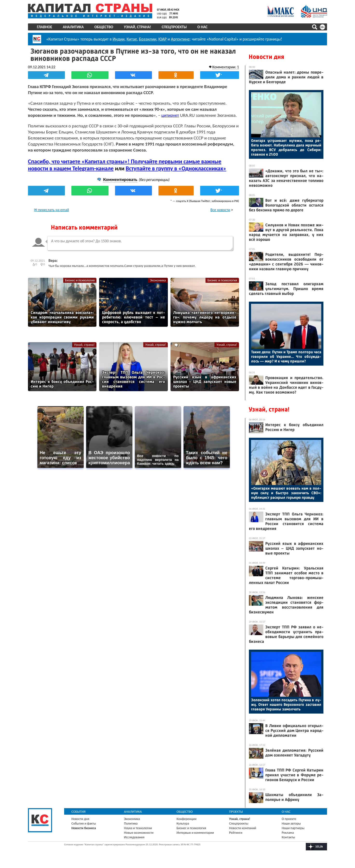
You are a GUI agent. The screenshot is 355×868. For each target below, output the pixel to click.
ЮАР (163, 39)
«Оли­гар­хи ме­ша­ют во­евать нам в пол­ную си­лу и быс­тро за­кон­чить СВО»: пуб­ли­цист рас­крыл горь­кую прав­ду (286, 493)
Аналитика (73, 27)
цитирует (170, 115)
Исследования (134, 837)
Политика (131, 823)
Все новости (220, 210)
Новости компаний (243, 828)
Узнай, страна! (137, 27)
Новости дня (266, 57)
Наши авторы (291, 823)
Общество (104, 27)
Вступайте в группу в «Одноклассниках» (176, 168)
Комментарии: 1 (226, 67)
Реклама (288, 833)
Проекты (236, 812)
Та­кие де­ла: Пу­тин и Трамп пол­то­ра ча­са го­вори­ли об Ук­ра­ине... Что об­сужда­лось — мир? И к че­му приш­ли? (286, 357)
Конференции (187, 819)
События (79, 812)
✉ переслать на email (51, 210)
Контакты (288, 837)
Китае (132, 39)
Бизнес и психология (80, 280)
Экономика (158, 280)
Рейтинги (236, 833)
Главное (44, 27)
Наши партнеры (293, 828)
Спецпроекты (174, 27)
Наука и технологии (138, 828)
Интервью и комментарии (195, 833)
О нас (202, 27)
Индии (119, 39)
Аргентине (180, 39)
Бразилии (148, 39)
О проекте (289, 819)
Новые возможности (139, 833)
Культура (183, 823)
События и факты (84, 823)
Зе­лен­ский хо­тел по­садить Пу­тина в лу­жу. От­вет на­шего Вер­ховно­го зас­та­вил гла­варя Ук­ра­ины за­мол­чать (286, 705)
